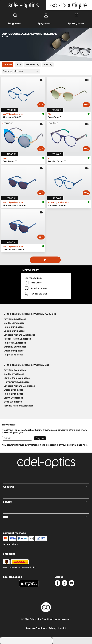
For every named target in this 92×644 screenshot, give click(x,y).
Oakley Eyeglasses (14, 374)
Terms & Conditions (37, 628)
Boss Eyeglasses (13, 402)
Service (45, 502)
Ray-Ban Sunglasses (15, 319)
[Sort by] (21, 71)
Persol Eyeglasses (13, 394)
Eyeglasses (44, 23)
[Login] (46, 15)
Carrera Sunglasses (14, 331)
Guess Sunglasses (14, 351)
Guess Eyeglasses (13, 390)
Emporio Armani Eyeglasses (19, 386)
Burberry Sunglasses (15, 347)
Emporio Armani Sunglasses (19, 335)
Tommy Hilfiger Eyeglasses (19, 406)
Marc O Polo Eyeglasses (17, 378)
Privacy (53, 628)
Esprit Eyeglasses (13, 398)
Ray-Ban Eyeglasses (15, 370)
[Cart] (77, 15)
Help (45, 517)
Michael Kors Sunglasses (17, 339)
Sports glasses (76, 23)
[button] (23, 5)
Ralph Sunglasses (13, 355)
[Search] (15, 15)
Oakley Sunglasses (14, 323)
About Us (45, 487)
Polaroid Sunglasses (15, 343)
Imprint (62, 628)
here (85, 445)
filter (7, 65)
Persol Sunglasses (14, 327)
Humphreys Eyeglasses (17, 382)
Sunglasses (14, 23)
